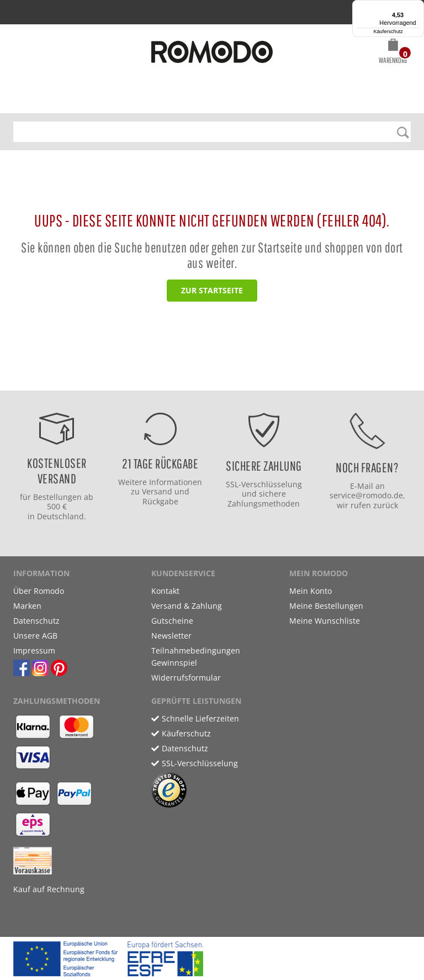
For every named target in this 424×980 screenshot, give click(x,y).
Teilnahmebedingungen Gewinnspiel (196, 657)
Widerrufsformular (186, 678)
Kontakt (165, 591)
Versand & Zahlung (187, 606)
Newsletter (171, 636)
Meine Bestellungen (326, 606)
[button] (393, 53)
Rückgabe (160, 501)
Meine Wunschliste (325, 621)
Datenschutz (36, 621)
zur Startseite (212, 290)
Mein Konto (311, 591)
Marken (27, 606)
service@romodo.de (366, 495)
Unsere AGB (35, 636)
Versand (157, 491)
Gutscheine (172, 621)
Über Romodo (39, 591)
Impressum (34, 650)
